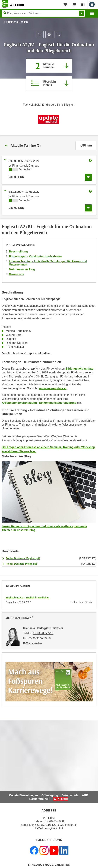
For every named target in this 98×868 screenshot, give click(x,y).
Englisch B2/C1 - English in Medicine (27, 598)
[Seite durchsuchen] (43, 13)
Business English (17, 22)
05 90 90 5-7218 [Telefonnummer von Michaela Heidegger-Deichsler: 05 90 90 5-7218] (43, 633)
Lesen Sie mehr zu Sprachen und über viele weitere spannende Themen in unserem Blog (44, 528)
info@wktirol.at (54, 828)
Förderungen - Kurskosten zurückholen (35, 256)
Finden (81, 13)
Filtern (86, 146)
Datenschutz (70, 795)
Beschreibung (18, 252)
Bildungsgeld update (79, 369)
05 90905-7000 (54, 821)
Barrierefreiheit (39, 799)
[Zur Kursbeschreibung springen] (49, 83)
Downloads (16, 274)
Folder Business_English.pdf (23, 558)
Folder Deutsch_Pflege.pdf (21, 564)
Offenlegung (50, 795)
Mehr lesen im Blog (22, 269)
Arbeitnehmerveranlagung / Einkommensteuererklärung (39, 403)
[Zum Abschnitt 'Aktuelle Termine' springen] (49, 66)
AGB (85, 795)
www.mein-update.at (53, 388)
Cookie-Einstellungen (24, 795)
